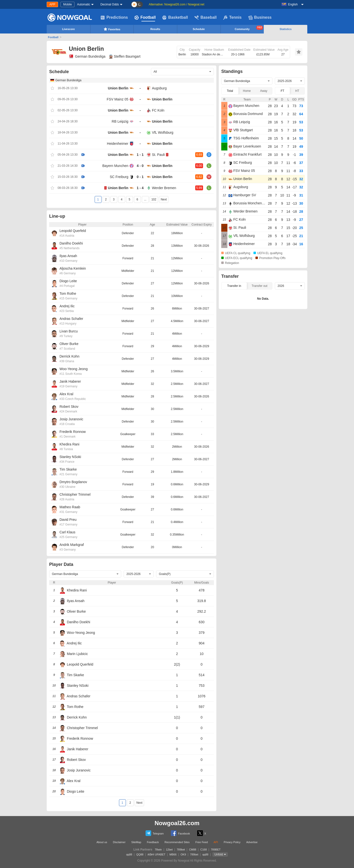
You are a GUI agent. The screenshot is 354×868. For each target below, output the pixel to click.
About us (102, 842)
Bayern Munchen (115, 166)
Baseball (206, 17)
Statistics (286, 29)
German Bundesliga (87, 56)
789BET (216, 850)
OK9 (183, 854)
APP (52, 4)
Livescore (68, 29)
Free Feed (202, 842)
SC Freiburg (119, 177)
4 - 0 (140, 166)
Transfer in (234, 286)
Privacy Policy (232, 842)
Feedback (153, 842)
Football (145, 17)
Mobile (67, 4)
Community (249, 28)
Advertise (252, 842)
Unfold (219, 854)
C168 (204, 850)
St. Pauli (158, 155)
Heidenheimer (118, 144)
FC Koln (158, 110)
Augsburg (159, 88)
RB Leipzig (120, 121)
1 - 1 (140, 155)
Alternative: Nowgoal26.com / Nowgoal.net (177, 4)
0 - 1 (140, 177)
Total (230, 91)
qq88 (129, 854)
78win (158, 850)
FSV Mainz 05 (118, 99)
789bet (181, 850)
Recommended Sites (177, 842)
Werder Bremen (164, 188)
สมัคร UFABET (156, 854)
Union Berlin (118, 88)
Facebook (180, 833)
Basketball (175, 17)
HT (297, 91)
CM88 (193, 850)
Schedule (199, 29)
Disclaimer (119, 842)
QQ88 (140, 854)
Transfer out (259, 286)
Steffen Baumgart (125, 56)
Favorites (112, 29)
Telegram (155, 833)
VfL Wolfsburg (163, 132)
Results (155, 29)
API (216, 842)
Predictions (114, 17)
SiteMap (136, 842)
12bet (169, 850)
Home (247, 91)
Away (264, 91)
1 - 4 (140, 188)
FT (283, 91)
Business (260, 17)
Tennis (232, 17)
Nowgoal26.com (177, 823)
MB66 (173, 854)
